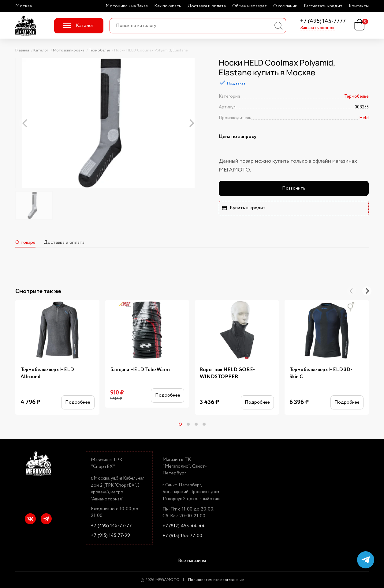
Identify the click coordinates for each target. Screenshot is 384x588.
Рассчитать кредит (323, 6)
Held (364, 118)
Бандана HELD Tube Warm (140, 370)
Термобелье (356, 96)
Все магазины (192, 561)
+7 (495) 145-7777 (323, 22)
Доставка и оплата (207, 6)
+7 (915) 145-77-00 (182, 536)
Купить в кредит (244, 208)
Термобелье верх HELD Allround (47, 373)
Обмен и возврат (250, 6)
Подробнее (78, 402)
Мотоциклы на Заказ (127, 6)
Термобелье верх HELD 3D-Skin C (321, 373)
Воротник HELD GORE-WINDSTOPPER (227, 373)
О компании (285, 6)
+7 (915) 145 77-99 (110, 536)
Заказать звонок (317, 28)
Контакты (359, 6)
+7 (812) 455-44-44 (184, 526)
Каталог (78, 26)
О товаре (25, 242)
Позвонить (294, 188)
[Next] (367, 291)
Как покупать (168, 6)
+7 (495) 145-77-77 (111, 526)
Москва (24, 6)
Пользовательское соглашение (216, 580)
